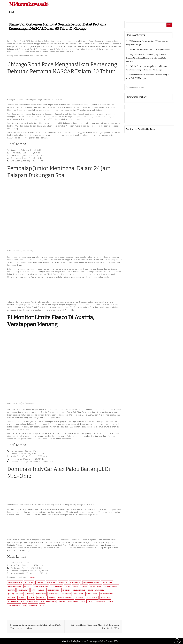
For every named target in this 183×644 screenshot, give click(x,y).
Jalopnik (29, 594)
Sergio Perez (73, 601)
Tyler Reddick (14, 605)
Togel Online (145, 119)
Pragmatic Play (133, 119)
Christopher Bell (41, 586)
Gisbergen (66, 590)
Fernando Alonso (111, 586)
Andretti (63, 582)
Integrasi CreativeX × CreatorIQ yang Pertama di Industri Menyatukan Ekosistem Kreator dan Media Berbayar (147, 58)
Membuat (22, 598)
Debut (75, 586)
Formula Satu (23, 590)
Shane (83, 601)
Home (12, 12)
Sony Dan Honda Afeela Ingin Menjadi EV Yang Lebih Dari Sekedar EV (95, 627)
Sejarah (62, 601)
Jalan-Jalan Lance (15, 594)
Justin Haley (41, 594)
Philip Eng (80, 598)
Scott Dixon (13, 601)
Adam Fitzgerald (15, 582)
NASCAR (31, 598)
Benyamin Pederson (91, 582)
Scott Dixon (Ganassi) (30, 601)
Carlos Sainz (107, 582)
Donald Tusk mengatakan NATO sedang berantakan (149, 49)
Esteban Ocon (96, 586)
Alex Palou (29, 582)
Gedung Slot (131, 116)
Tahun (110, 601)
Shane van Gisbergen (97, 601)
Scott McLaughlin (48, 601)
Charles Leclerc (15, 586)
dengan (84, 586)
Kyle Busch (66, 594)
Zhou (42, 605)
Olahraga (41, 598)
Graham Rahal (79, 590)
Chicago (28, 586)
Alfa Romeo (52, 582)
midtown (12, 577)
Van (24, 605)
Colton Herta (56, 586)
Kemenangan (54, 594)
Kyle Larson (79, 594)
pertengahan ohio (66, 598)
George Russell (53, 590)
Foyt (33, 590)
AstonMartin (75, 582)
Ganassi (41, 590)
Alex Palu (40, 582)
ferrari (11, 590)
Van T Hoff (33, 605)
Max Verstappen (107, 594)
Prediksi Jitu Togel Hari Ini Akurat (141, 129)
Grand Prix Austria (96, 590)
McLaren (12, 598)
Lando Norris (92, 594)
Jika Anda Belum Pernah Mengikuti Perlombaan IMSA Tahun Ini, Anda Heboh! (35, 627)
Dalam (67, 586)
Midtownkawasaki (31, 4)
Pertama (52, 598)
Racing (32, 577)
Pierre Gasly (105, 598)
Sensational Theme (113, 641)
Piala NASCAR (92, 598)
